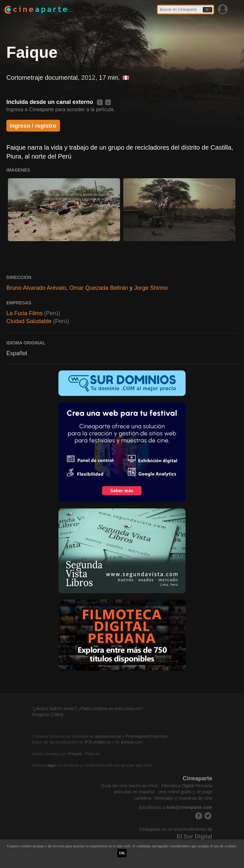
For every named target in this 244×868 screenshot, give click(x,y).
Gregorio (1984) (47, 715)
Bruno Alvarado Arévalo (36, 288)
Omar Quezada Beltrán (99, 288)
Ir (207, 10)
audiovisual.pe (108, 736)
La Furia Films (24, 313)
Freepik (75, 754)
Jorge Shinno (151, 288)
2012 (88, 78)
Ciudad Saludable (29, 321)
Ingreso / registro (33, 126)
